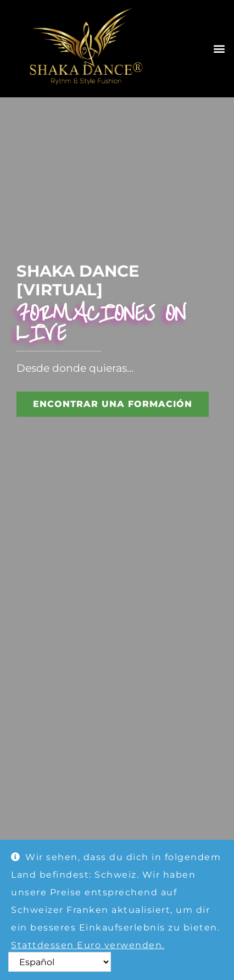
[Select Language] (60, 962)
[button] (219, 49)
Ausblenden (42, 963)
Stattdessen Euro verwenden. (88, 945)
